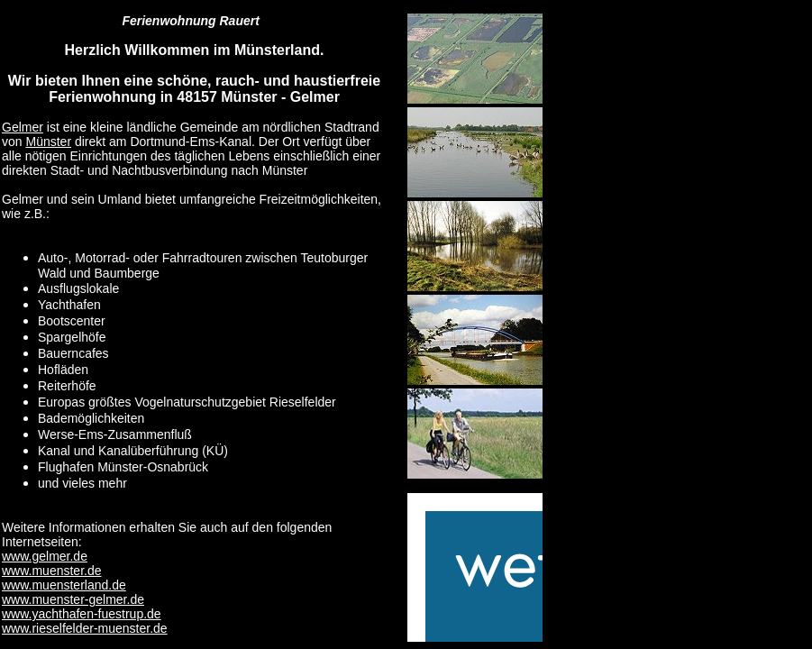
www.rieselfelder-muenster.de (85, 628)
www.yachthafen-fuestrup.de (82, 614)
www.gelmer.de (45, 556)
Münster (48, 142)
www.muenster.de (52, 571)
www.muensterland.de (64, 585)
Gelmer (23, 127)
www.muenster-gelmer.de (73, 599)
